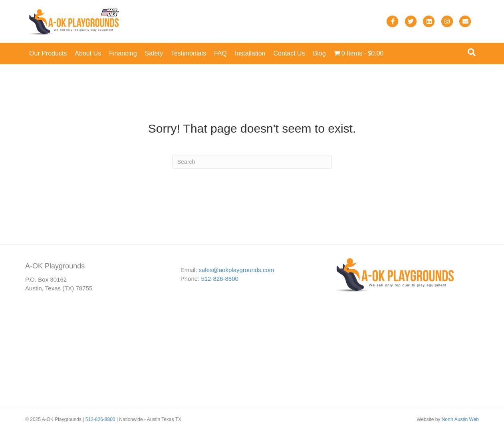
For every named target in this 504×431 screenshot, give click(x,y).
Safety (154, 53)
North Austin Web (460, 419)
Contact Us (289, 53)
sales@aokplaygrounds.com (237, 270)
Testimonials (189, 53)
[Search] (472, 52)
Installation (250, 53)
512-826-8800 (219, 279)
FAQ (220, 53)
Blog (319, 53)
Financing (123, 53)
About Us (88, 53)
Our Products (48, 53)
